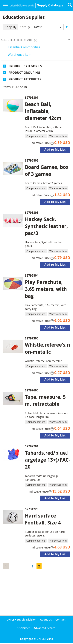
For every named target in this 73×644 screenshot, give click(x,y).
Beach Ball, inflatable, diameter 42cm (43, 111)
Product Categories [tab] (25, 66)
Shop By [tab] (11, 27)
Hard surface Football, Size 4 (43, 519)
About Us (46, 620)
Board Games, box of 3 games (47, 170)
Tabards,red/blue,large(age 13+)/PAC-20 (48, 460)
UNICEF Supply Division (22, 620)
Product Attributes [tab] (25, 79)
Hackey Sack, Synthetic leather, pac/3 (46, 226)
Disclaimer (23, 628)
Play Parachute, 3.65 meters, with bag (46, 289)
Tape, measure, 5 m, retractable (45, 400)
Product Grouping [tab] (24, 73)
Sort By (25, 27)
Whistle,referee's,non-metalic (47, 348)
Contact (60, 620)
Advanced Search (44, 628)
